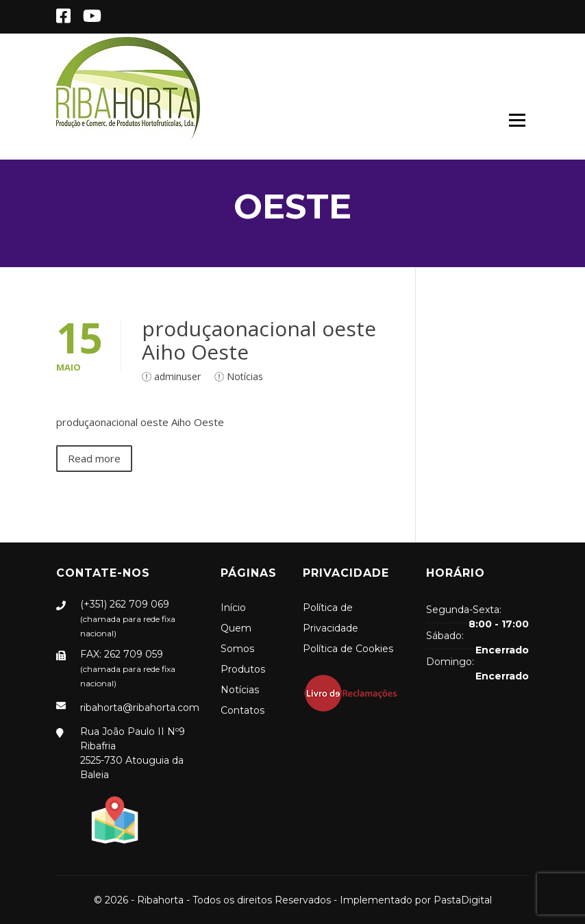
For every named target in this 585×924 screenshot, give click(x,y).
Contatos (242, 710)
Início (233, 608)
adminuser (177, 376)
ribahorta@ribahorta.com (140, 708)
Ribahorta (160, 900)
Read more (94, 458)
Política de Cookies (348, 649)
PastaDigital (463, 900)
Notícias (245, 376)
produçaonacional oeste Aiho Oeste (259, 340)
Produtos (243, 669)
